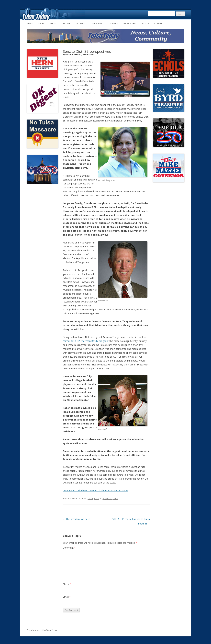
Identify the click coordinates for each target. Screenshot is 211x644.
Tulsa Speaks (130, 23)
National (66, 23)
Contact (159, 23)
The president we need (77, 519)
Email (67, 597)
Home (30, 23)
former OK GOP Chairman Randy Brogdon (85, 341)
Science (114, 23)
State (53, 23)
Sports (145, 23)
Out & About (98, 23)
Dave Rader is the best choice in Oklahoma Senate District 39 (96, 490)
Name (67, 584)
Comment (69, 548)
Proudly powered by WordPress (42, 630)
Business (81, 23)
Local (41, 23)
